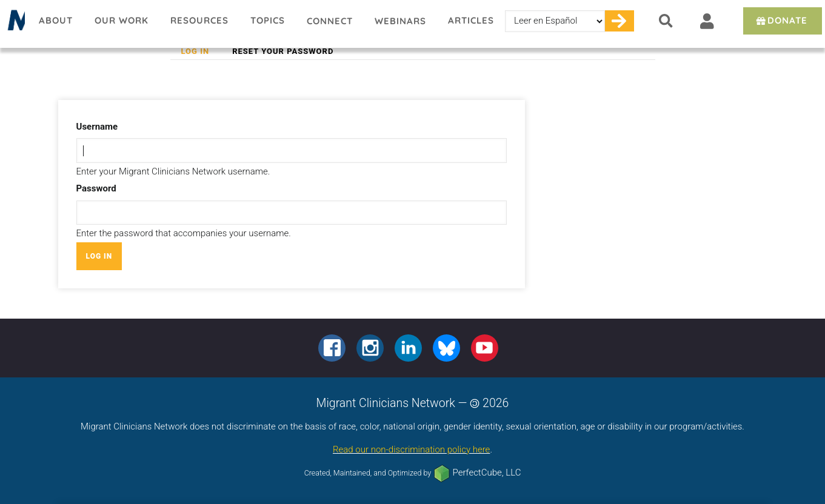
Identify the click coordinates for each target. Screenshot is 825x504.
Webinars (400, 21)
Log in (201, 51)
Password (96, 188)
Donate (781, 20)
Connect (330, 21)
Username (97, 127)
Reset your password (283, 51)
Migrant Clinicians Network (14, 24)
